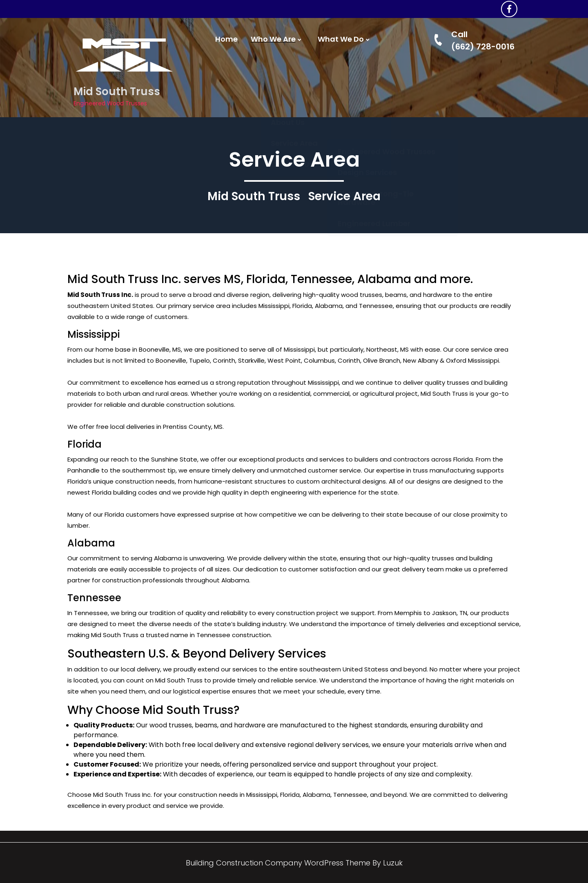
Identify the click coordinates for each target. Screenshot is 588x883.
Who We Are (273, 39)
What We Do (341, 39)
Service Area (294, 77)
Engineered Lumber (374, 128)
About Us (288, 56)
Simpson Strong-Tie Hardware (376, 103)
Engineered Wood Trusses (386, 57)
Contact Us (292, 98)
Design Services (367, 77)
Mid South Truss (117, 91)
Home (226, 39)
